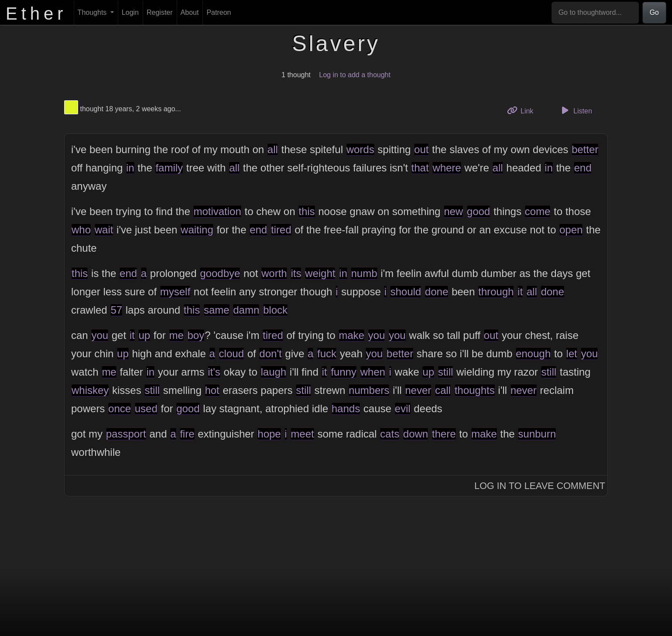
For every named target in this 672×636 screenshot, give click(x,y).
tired (281, 230)
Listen (576, 110)
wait (104, 230)
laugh (273, 372)
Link (524, 110)
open (571, 230)
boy (196, 335)
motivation (217, 211)
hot (212, 390)
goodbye (220, 273)
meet (302, 434)
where (447, 168)
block (275, 310)
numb (364, 273)
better (585, 149)
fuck (327, 354)
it (520, 292)
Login (130, 12)
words (360, 149)
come (538, 211)
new (453, 211)
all (273, 149)
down (416, 434)
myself (175, 292)
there (444, 434)
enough (533, 354)
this (307, 211)
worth (274, 273)
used (146, 409)
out (421, 149)
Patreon (219, 12)
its (296, 273)
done (437, 292)
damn (246, 310)
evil (403, 409)
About (190, 12)
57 (116, 310)
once (120, 409)
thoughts (475, 390)
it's (214, 372)
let (571, 354)
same (217, 310)
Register (160, 12)
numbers (369, 390)
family (169, 168)
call (443, 390)
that (420, 168)
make (351, 335)
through (496, 292)
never (418, 390)
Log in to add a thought (355, 75)
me (177, 335)
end (583, 168)
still (446, 372)
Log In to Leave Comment (540, 486)
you (100, 335)
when (373, 372)
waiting (197, 230)
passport (126, 434)
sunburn (537, 434)
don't (270, 354)
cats (390, 434)
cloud (231, 354)
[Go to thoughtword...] (595, 13)
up (144, 335)
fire (187, 434)
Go (654, 12)
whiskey (90, 390)
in (130, 168)
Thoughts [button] (93, 12)
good (478, 211)
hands (346, 409)
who (81, 230)
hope (269, 434)
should (406, 292)
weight (320, 273)
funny (344, 372)
